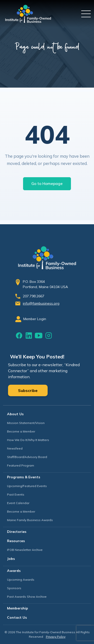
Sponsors (14, 588)
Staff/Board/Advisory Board (27, 457)
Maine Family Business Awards (30, 520)
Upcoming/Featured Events (27, 486)
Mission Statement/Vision (26, 423)
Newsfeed (15, 448)
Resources (16, 541)
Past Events (16, 494)
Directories (17, 532)
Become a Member (21, 431)
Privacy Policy (56, 637)
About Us (15, 414)
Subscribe (28, 390)
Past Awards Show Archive (27, 597)
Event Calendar (18, 503)
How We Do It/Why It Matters (28, 440)
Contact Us (17, 617)
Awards (14, 571)
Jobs (11, 559)
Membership (18, 608)
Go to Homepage (47, 184)
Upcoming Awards (21, 580)
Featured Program (21, 465)
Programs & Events (24, 477)
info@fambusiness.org (41, 303)
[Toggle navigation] (86, 14)
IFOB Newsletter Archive (25, 550)
